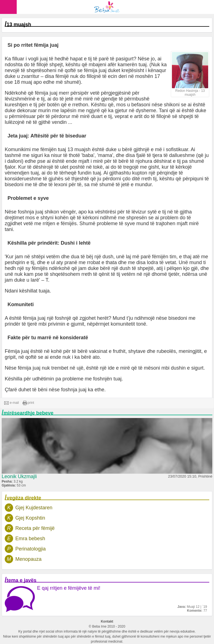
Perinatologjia (31, 549)
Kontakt (107, 621)
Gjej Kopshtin (30, 518)
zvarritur (30, 76)
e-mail (12, 403)
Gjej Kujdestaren (34, 508)
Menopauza (28, 559)
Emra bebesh (30, 539)
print (28, 403)
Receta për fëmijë (35, 528)
